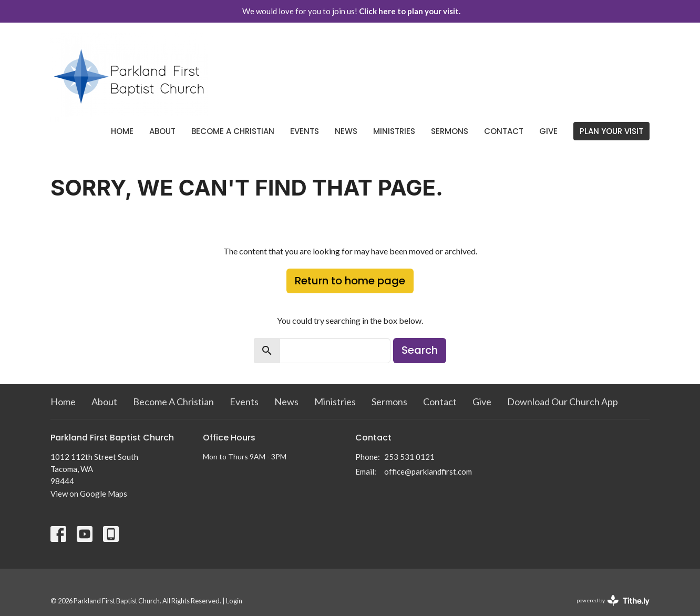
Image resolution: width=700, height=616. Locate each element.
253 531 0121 (409, 457)
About (162, 131)
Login (234, 601)
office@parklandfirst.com (428, 471)
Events (305, 131)
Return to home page (350, 281)
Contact (504, 131)
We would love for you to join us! (351, 11)
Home (122, 131)
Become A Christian (233, 131)
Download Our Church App (563, 402)
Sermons (450, 131)
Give (548, 131)
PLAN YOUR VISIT (611, 131)
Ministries (394, 131)
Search (420, 350)
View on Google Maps (89, 494)
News (346, 131)
